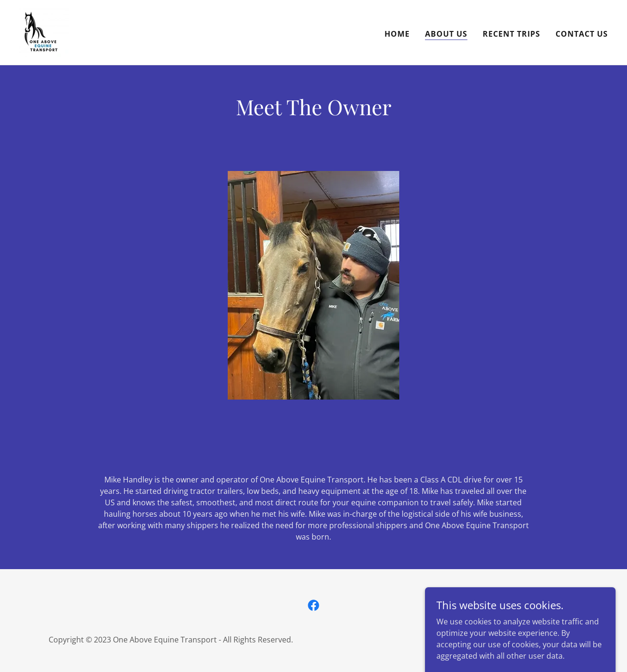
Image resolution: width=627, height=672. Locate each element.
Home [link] (397, 34)
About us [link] (446, 34)
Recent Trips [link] (511, 34)
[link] (44, 31)
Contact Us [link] (582, 34)
